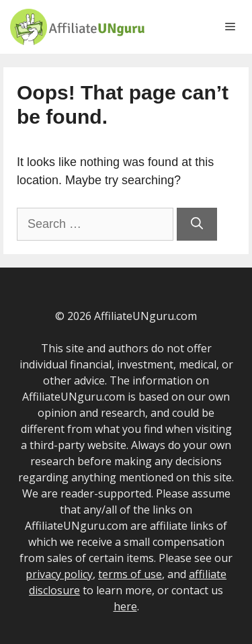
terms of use (130, 574)
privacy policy (59, 574)
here (125, 606)
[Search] (197, 224)
